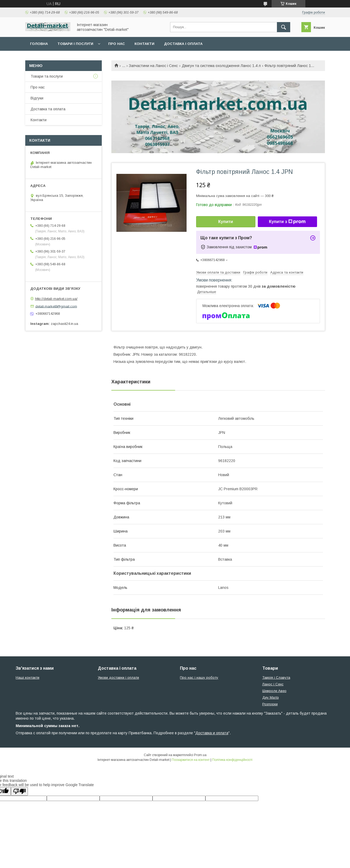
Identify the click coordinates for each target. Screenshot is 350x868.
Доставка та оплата (48, 109)
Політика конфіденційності (232, 760)
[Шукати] (284, 27)
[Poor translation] (19, 791)
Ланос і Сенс (273, 684)
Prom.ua (200, 755)
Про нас (117, 44)
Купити (226, 222)
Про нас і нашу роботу (199, 678)
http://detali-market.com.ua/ (56, 299)
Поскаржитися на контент (191, 760)
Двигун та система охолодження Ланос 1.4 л (221, 66)
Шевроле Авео (274, 691)
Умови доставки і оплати (118, 678)
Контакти (144, 44)
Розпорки (270, 704)
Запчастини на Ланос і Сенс (153, 66)
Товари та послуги (47, 76)
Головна (39, 44)
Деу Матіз (271, 697)
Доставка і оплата (183, 44)
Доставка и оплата (212, 733)
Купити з (287, 222)
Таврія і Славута (276, 678)
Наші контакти (28, 678)
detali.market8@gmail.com (56, 306)
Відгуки (37, 98)
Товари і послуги (75, 44)
